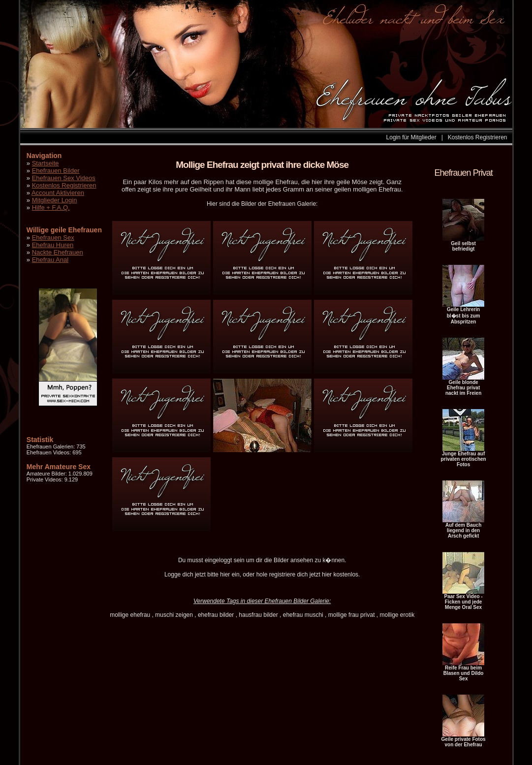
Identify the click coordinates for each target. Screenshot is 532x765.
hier (225, 574)
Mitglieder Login (55, 200)
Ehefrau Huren (53, 245)
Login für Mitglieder (411, 137)
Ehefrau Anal (50, 260)
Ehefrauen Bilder (56, 171)
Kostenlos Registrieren (478, 137)
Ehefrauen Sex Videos (64, 178)
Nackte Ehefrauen (58, 252)
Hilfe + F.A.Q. (51, 207)
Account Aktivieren (58, 193)
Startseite (46, 163)
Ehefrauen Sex (53, 238)
